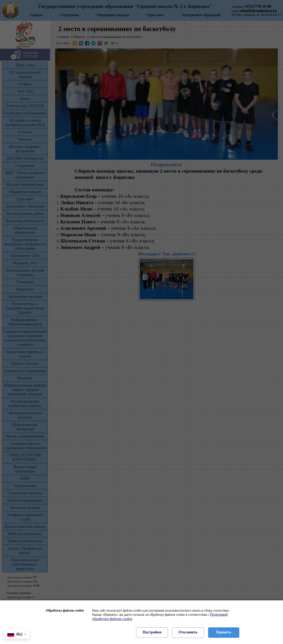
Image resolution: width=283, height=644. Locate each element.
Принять (224, 632)
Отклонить (188, 632)
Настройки (152, 632)
